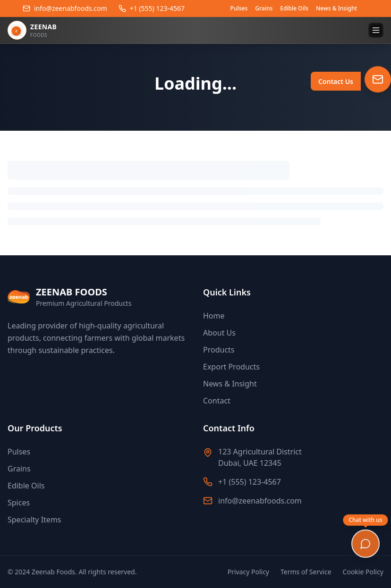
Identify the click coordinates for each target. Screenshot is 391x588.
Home (214, 316)
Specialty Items (34, 520)
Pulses (239, 8)
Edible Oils (294, 8)
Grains (264, 8)
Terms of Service (306, 572)
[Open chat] (365, 544)
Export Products (231, 367)
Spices (19, 503)
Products (219, 350)
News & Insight (336, 8)
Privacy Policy (248, 572)
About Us (219, 333)
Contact (217, 401)
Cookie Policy (363, 572)
